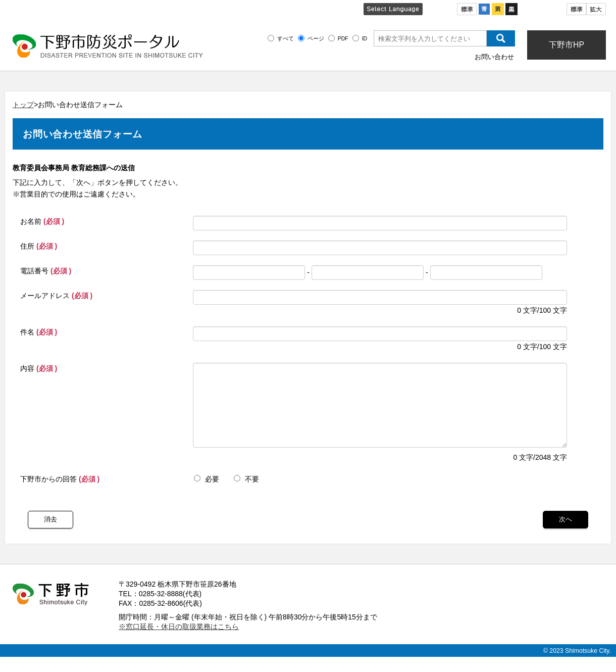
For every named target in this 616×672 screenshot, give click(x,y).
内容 (39, 368)
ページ (316, 38)
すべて (286, 38)
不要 (246, 494)
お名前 (42, 221)
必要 (207, 494)
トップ (23, 105)
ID (365, 38)
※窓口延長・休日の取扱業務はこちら (179, 642)
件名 (39, 332)
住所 (39, 246)
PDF (343, 38)
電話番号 (46, 271)
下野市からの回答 (60, 494)
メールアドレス (56, 296)
